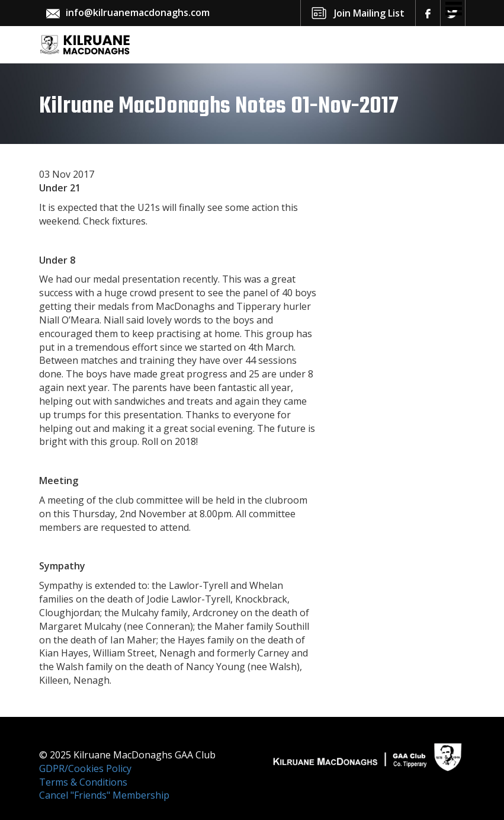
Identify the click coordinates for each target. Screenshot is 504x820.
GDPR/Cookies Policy (85, 768)
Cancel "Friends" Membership (104, 795)
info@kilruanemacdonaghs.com (138, 12)
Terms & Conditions (83, 782)
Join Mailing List (369, 13)
